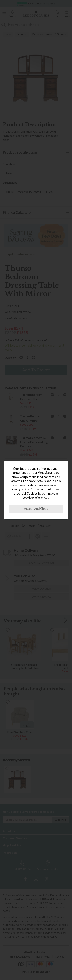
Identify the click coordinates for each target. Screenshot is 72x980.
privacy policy (20, 489)
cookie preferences (36, 498)
